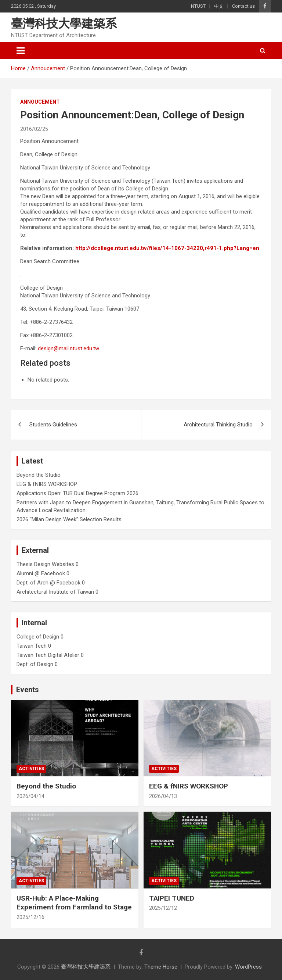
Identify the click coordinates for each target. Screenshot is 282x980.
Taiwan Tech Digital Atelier (48, 655)
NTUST (198, 6)
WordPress (248, 967)
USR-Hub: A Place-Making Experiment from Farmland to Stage (74, 903)
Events (28, 690)
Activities (31, 769)
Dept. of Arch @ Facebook (48, 583)
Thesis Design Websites (45, 564)
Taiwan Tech (32, 646)
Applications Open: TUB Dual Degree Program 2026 (77, 493)
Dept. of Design (35, 664)
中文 (219, 6)
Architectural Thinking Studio (218, 425)
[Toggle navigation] (21, 51)
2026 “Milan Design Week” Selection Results (69, 519)
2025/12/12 (163, 908)
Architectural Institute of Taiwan (55, 592)
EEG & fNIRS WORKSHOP (47, 484)
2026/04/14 (30, 796)
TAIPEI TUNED (172, 898)
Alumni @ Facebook (41, 573)
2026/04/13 (163, 796)
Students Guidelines (53, 425)
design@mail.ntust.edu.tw (68, 348)
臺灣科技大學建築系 (64, 24)
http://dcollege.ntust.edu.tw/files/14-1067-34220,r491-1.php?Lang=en (167, 248)
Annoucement (40, 102)
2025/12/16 (30, 917)
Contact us (243, 6)
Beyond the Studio (39, 475)
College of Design (38, 637)
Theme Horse (161, 967)
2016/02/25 (34, 129)
